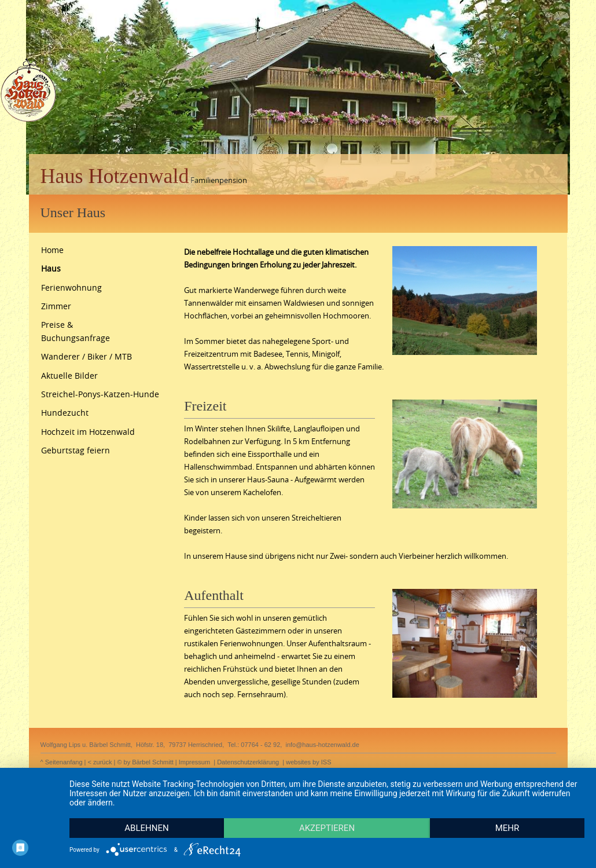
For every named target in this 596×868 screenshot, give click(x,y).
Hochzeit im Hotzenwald (88, 432)
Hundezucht (65, 413)
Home (52, 250)
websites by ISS (308, 762)
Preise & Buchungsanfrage (76, 331)
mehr (507, 828)
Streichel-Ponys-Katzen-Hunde (100, 394)
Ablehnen (146, 828)
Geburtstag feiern (76, 450)
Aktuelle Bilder (69, 376)
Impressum (194, 762)
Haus (51, 268)
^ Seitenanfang (62, 762)
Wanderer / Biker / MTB (87, 356)
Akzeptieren (327, 828)
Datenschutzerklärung (248, 762)
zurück (102, 762)
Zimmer (56, 306)
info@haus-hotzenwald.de (322, 745)
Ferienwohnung (71, 287)
